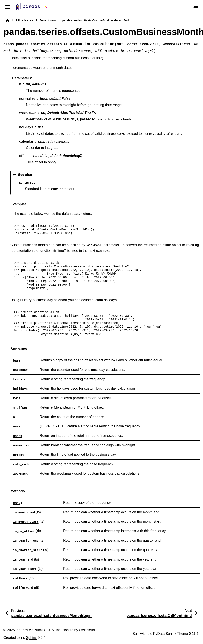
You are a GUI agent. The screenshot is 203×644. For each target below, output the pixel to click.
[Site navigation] (7, 7)
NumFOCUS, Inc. (48, 630)
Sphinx (31, 638)
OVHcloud (87, 630)
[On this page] (196, 7)
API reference (24, 20)
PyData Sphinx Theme (171, 634)
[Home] (7, 20)
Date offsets (48, 20)
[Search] (186, 7)
